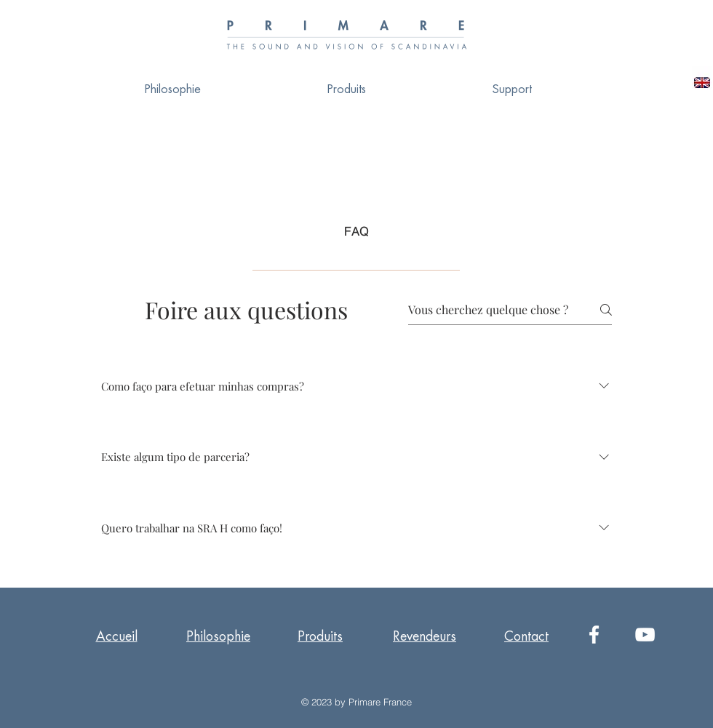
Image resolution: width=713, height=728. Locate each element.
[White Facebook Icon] (594, 635)
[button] (512, 89)
